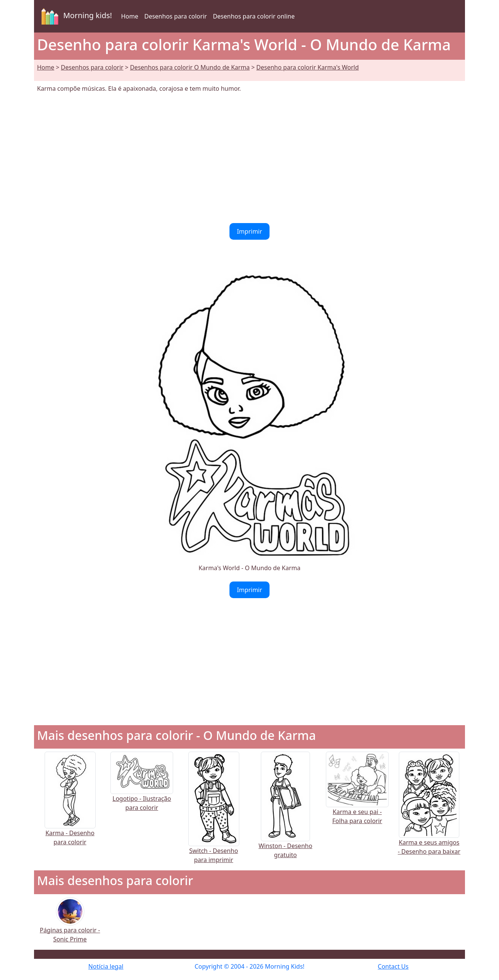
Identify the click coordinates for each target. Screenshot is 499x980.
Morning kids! (75, 16)
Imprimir (250, 231)
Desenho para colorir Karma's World (308, 67)
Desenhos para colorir (176, 16)
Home (130, 16)
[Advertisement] (249, 158)
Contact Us (393, 966)
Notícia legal (106, 966)
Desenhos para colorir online (254, 16)
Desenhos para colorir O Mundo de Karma (190, 67)
